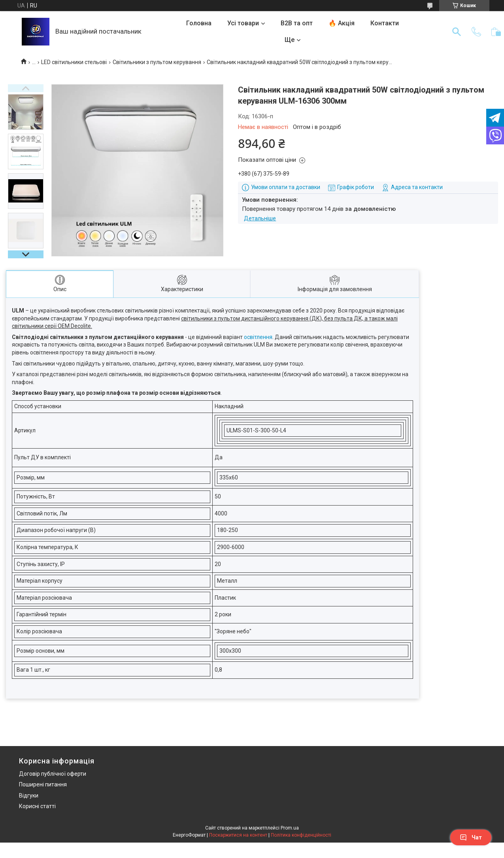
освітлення (258, 337)
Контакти (385, 23)
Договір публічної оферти (53, 774)
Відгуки (29, 795)
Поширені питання (43, 784)
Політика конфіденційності (301, 835)
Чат (471, 837)
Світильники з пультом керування (157, 62)
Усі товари (243, 23)
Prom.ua (290, 828)
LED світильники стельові (74, 62)
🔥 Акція (342, 23)
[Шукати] (457, 32)
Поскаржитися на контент (238, 835)
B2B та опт (297, 23)
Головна (199, 23)
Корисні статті (37, 806)
